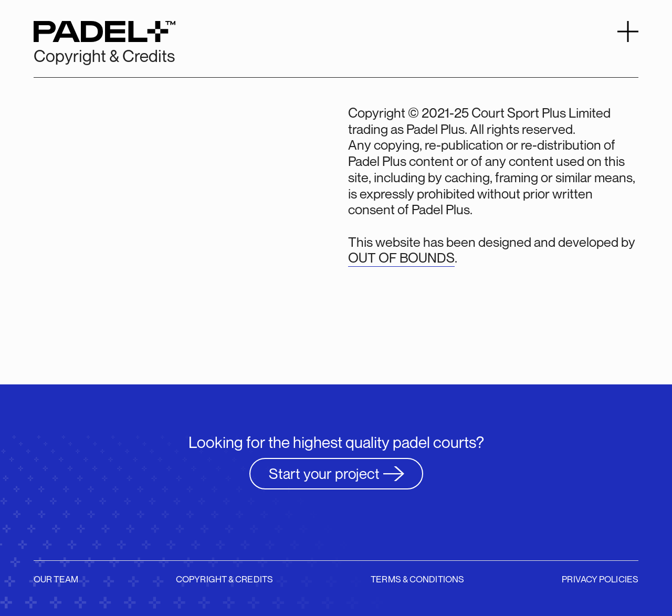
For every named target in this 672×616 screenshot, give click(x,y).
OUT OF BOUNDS (401, 258)
